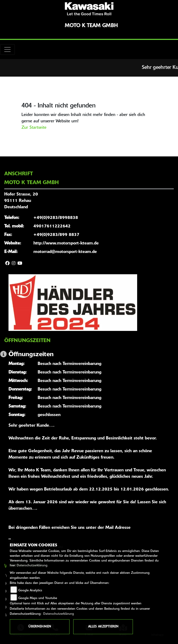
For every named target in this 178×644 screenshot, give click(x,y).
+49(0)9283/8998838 (56, 218)
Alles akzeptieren (103, 627)
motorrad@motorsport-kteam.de (65, 252)
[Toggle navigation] (7, 49)
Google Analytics (30, 591)
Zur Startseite (34, 128)
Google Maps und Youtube (38, 598)
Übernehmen (40, 627)
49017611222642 (52, 226)
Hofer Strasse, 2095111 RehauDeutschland (21, 201)
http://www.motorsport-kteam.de (66, 243)
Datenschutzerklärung (32, 566)
